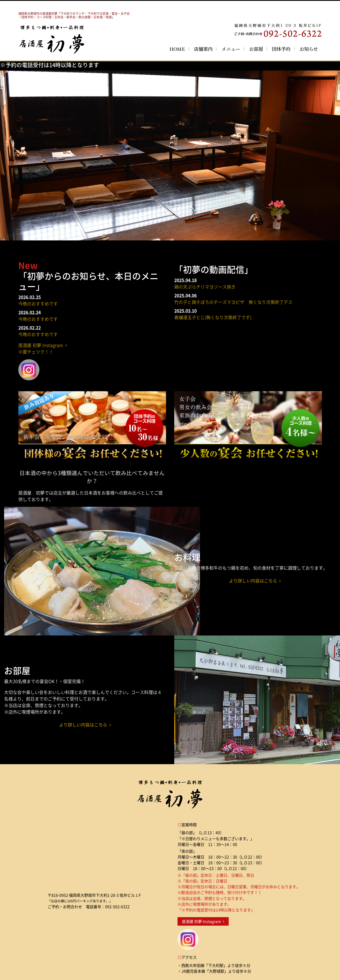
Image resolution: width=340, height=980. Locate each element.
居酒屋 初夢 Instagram (203, 921)
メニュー (231, 49)
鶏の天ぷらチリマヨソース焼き (205, 287)
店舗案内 (203, 49)
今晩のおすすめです (38, 304)
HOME (177, 49)
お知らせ (309, 49)
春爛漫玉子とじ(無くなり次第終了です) (213, 317)
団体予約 (281, 49)
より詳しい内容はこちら (255, 581)
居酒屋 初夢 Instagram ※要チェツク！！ (43, 348)
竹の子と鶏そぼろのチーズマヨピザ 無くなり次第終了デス (233, 302)
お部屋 (256, 49)
